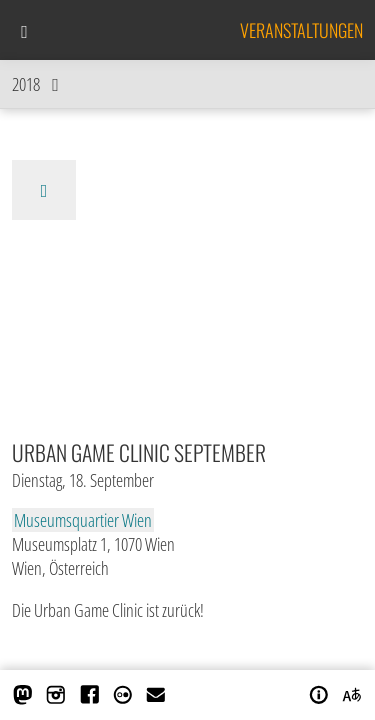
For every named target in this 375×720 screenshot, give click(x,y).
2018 (40, 84)
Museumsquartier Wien (83, 520)
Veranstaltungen (301, 30)
